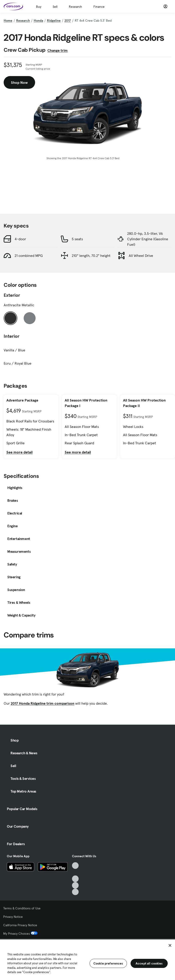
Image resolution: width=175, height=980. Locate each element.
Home (8, 20)
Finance (99, 7)
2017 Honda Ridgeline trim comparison (42, 703)
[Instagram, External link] (75, 885)
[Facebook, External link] (75, 872)
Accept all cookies (149, 963)
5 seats (77, 239)
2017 (68, 20)
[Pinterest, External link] (75, 892)
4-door (20, 239)
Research (75, 7)
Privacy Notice (13, 917)
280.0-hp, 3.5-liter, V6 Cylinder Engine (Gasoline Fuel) (148, 239)
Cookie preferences (108, 963)
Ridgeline (54, 20)
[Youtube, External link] (75, 879)
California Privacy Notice (20, 925)
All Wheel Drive (141, 256)
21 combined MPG (29, 256)
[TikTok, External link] (75, 866)
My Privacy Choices (20, 934)
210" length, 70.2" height (91, 256)
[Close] (170, 945)
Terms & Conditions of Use (22, 908)
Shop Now (19, 82)
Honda (38, 20)
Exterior (12, 295)
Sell (55, 7)
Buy (39, 7)
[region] (87, 959)
